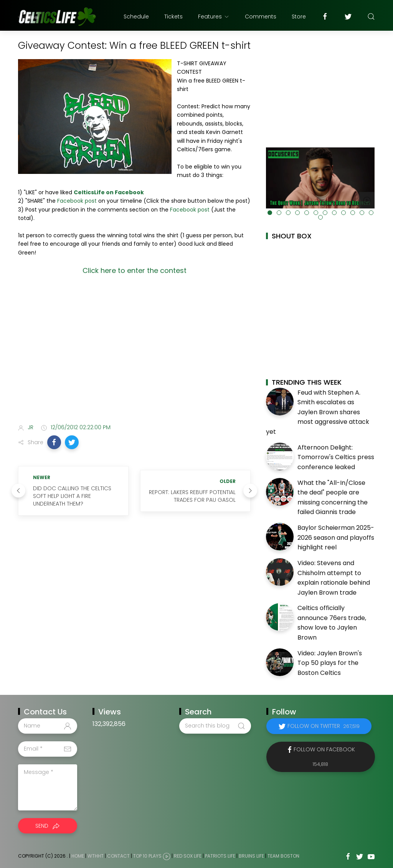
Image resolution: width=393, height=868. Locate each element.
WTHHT (96, 856)
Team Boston (283, 856)
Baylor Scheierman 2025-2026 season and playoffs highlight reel (336, 537)
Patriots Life (220, 856)
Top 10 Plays (147, 856)
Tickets (173, 17)
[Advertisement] (134, 357)
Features (214, 17)
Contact (118, 856)
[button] (54, 442)
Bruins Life (251, 856)
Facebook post (77, 201)
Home (78, 856)
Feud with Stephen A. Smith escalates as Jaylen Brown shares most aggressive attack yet (318, 412)
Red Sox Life (188, 856)
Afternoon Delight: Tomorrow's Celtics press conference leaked (336, 457)
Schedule (136, 17)
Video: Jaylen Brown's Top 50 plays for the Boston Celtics (330, 663)
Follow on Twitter (324, 726)
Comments (261, 17)
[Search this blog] (215, 726)
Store (299, 17)
